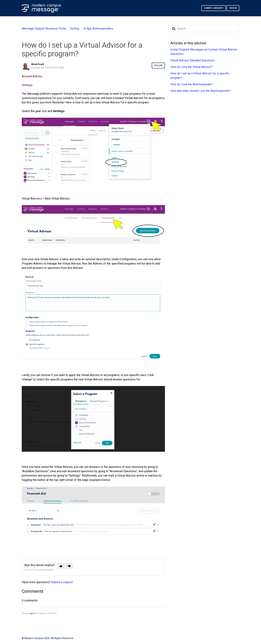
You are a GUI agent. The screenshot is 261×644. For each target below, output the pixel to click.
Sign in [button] (233, 8)
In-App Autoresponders (98, 29)
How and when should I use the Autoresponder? (201, 91)
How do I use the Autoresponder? (192, 84)
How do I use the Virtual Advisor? (191, 67)
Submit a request (214, 8)
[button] (61, 566)
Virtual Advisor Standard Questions (192, 60)
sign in (33, 613)
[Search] (205, 29)
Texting (75, 29)
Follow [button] (158, 65)
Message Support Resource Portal (44, 29)
